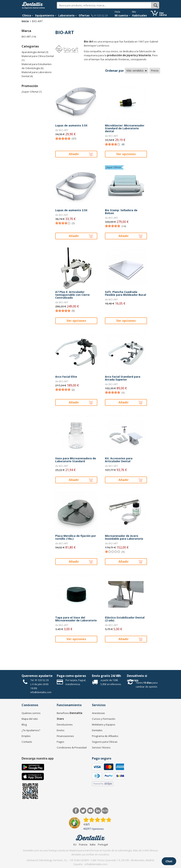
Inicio (25, 21)
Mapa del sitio (30, 719)
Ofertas (84, 15)
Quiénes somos (31, 713)
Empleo (26, 736)
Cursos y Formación (104, 719)
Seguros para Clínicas (105, 742)
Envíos (61, 730)
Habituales (139, 15)
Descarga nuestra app (38, 758)
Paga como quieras (71, 676)
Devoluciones (65, 725)
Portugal (103, 844)
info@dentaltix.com (41, 692)
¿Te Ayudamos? (31, 730)
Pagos (60, 742)
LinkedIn (98, 811)
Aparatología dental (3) (35, 52)
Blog (24, 725)
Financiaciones (65, 736)
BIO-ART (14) (29, 37)
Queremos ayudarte (37, 676)
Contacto (27, 742)
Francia (83, 844)
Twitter (83, 811)
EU (75, 844)
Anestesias (98, 713)
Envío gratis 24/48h (106, 676)
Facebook (76, 811)
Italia (93, 844)
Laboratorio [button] (68, 15)
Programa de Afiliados (105, 736)
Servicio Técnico (101, 747)
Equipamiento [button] (46, 15)
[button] (28, 15)
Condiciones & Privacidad (72, 747)
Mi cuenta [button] (122, 15)
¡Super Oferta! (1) (32, 92)
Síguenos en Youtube (90, 811)
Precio (155, 70)
